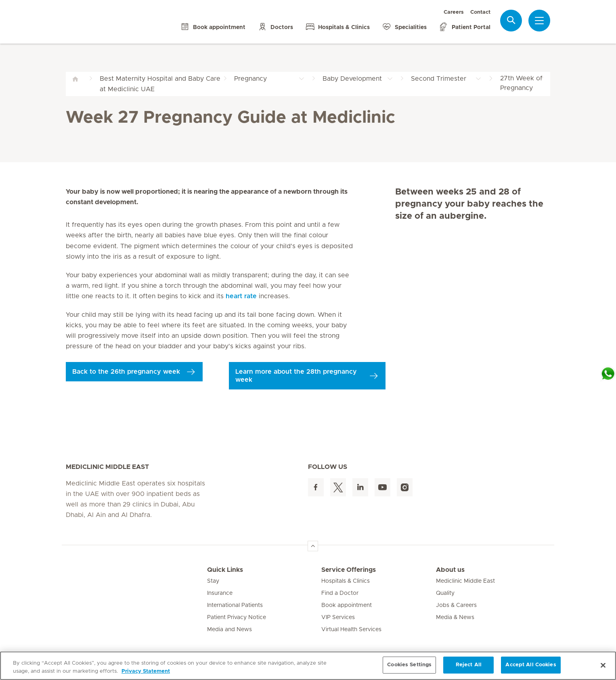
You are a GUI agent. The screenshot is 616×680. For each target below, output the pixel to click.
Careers (454, 12)
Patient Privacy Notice (237, 617)
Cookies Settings (409, 665)
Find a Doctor (340, 593)
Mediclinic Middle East (465, 581)
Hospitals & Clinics (346, 581)
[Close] (603, 665)
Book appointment (347, 605)
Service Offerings (349, 570)
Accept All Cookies (531, 665)
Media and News (229, 630)
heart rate (241, 296)
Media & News (455, 617)
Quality (445, 593)
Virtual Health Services (351, 630)
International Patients (235, 605)
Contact (480, 12)
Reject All (469, 665)
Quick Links (225, 570)
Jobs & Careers (456, 605)
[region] (308, 666)
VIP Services (338, 617)
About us (450, 570)
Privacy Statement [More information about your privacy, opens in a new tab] (146, 671)
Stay (213, 581)
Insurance (220, 593)
